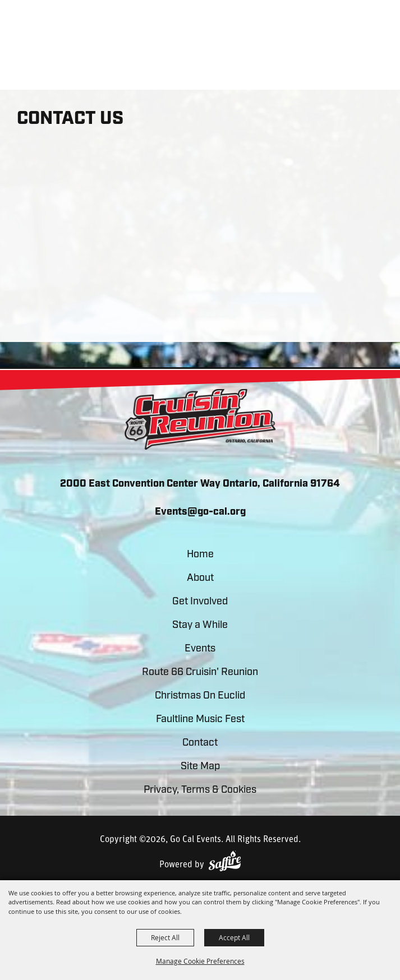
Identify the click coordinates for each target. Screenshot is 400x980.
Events (200, 649)
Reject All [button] (165, 937)
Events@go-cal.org (200, 512)
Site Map (200, 767)
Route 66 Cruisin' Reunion (200, 672)
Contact (200, 743)
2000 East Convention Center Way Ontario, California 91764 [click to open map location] (200, 484)
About (200, 578)
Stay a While (200, 625)
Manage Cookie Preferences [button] (200, 961)
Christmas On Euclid (200, 696)
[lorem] (200, 419)
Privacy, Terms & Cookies (200, 790)
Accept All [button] (234, 937)
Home (200, 555)
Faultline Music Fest (200, 720)
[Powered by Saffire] (225, 861)
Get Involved (200, 602)
